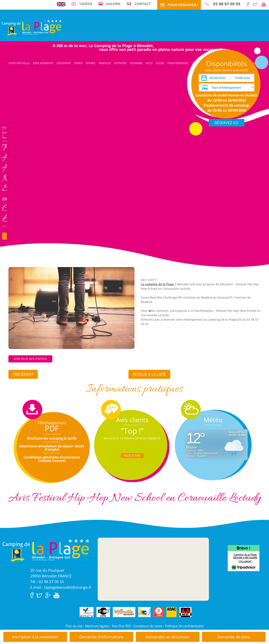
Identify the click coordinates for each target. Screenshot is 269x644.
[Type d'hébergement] (227, 87)
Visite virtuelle (19, 63)
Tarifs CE (105, 63)
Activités (120, 63)
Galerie (113, 4)
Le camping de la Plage (157, 284)
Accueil (6, 127)
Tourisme (136, 63)
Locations (64, 63)
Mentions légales (97, 626)
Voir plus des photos (30, 359)
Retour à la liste (149, 374)
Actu (149, 63)
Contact (143, 4)
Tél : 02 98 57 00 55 (47, 582)
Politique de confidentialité (184, 626)
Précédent (23, 374)
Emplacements (43, 63)
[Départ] (243, 78)
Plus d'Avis (132, 455)
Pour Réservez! (178, 63)
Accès (160, 63)
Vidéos (86, 4)
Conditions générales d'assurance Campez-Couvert (52, 459)
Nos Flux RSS (121, 626)
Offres (90, 63)
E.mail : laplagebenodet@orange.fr (61, 587)
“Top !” (132, 431)
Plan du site (74, 626)
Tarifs (78, 63)
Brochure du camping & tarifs (52, 438)
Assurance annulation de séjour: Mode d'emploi (52, 448)
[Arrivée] (218, 78)
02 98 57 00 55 (227, 4)
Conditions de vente (148, 626)
